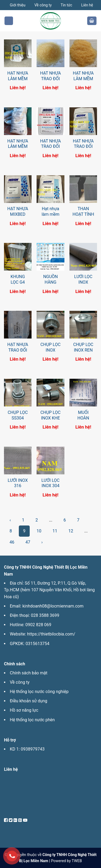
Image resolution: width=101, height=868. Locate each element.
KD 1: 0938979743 (27, 749)
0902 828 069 (38, 625)
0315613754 (37, 644)
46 (12, 542)
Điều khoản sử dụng (28, 701)
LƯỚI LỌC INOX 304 (50, 483)
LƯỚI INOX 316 (18, 483)
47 (28, 542)
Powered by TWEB (67, 861)
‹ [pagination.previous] (10, 520)
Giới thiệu (18, 5)
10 (39, 531)
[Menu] (9, 21)
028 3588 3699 (45, 615)
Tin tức (67, 5)
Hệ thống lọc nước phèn (32, 720)
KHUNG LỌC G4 (18, 279)
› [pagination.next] (42, 542)
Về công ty (43, 5)
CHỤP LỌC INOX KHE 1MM (51, 418)
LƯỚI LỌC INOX (83, 279)
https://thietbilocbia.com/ (51, 634)
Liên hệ (87, 5)
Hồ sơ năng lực (24, 710)
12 (71, 531)
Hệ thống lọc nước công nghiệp (39, 692)
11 (55, 531)
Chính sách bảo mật (29, 673)
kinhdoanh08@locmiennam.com (53, 606)
